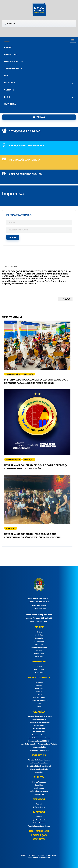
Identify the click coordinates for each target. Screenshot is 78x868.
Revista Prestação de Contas (39, 738)
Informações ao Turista (25, 160)
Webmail (39, 804)
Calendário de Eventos (39, 791)
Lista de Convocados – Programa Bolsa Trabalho (39, 744)
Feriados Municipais (39, 647)
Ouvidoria (10, 104)
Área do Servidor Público (25, 174)
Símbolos (39, 635)
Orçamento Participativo (39, 750)
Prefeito (39, 650)
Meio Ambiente (39, 698)
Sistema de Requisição (39, 769)
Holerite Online (39, 807)
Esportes (39, 691)
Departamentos (13, 62)
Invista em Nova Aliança (39, 763)
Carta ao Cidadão (39, 747)
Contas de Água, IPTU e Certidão (39, 717)
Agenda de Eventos (39, 820)
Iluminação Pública (39, 735)
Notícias (39, 817)
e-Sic (7, 97)
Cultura (39, 685)
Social (39, 707)
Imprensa (10, 83)
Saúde (39, 704)
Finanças (39, 694)
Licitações (39, 772)
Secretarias (39, 657)
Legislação (39, 835)
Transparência (13, 69)
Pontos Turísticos (39, 782)
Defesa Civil (39, 726)
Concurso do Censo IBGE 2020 (39, 741)
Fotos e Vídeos (39, 823)
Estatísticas (39, 641)
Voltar (65, 299)
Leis (7, 76)
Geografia (39, 638)
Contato (9, 90)
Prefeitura (11, 55)
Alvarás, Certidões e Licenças (39, 760)
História (39, 632)
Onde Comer (39, 788)
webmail (39, 117)
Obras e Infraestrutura (39, 701)
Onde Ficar (39, 785)
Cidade (8, 47)
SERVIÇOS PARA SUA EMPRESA (27, 146)
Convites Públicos (39, 720)
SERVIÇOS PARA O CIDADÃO (25, 131)
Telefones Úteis (39, 732)
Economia (39, 644)
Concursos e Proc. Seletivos (39, 723)
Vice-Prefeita (39, 653)
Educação (39, 688)
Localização (39, 794)
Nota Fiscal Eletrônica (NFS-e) (39, 766)
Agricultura (39, 682)
